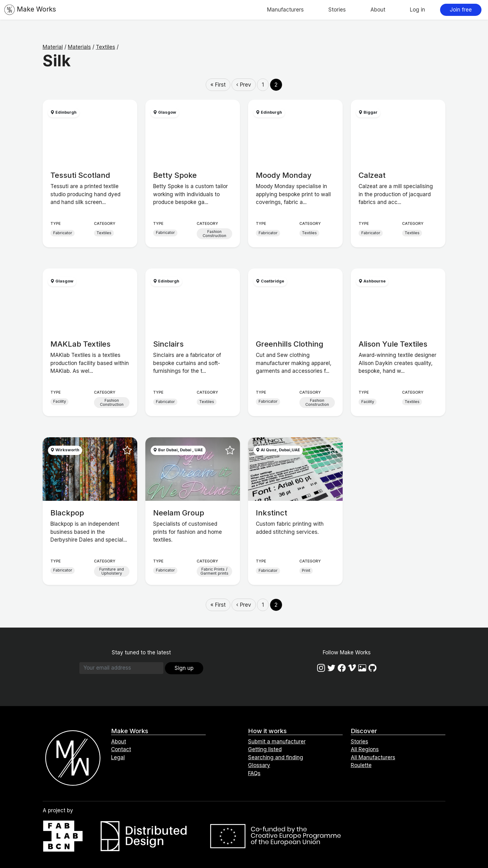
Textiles (106, 47)
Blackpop (67, 513)
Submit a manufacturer (277, 742)
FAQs (254, 773)
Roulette (361, 765)
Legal (118, 757)
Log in (418, 10)
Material (53, 47)
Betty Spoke (175, 175)
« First (218, 85)
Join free (461, 10)
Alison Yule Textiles (393, 344)
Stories (337, 10)
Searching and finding (276, 757)
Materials (79, 47)
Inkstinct (272, 513)
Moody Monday (284, 175)
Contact (121, 749)
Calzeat (372, 175)
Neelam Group (179, 513)
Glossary (259, 765)
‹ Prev (244, 85)
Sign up (184, 668)
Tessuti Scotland (80, 175)
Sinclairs (168, 344)
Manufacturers (285, 10)
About (378, 10)
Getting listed (265, 749)
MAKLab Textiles (80, 344)
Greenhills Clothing (290, 344)
